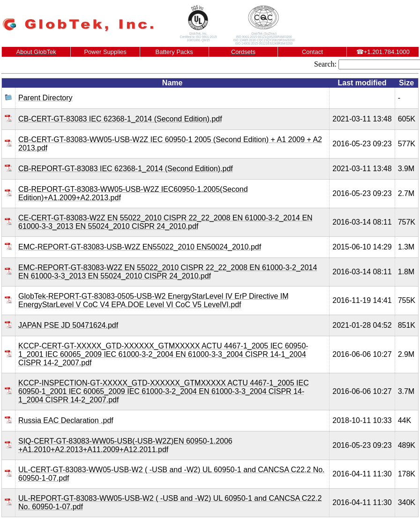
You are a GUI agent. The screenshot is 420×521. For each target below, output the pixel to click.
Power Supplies (105, 52)
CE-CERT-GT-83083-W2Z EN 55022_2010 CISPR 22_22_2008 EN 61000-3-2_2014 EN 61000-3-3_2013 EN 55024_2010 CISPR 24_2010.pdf (165, 222)
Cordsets (243, 52)
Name (172, 83)
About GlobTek (36, 52)
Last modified (362, 83)
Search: (325, 64)
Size (406, 83)
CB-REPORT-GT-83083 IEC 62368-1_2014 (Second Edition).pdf (126, 169)
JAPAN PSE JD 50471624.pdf (68, 325)
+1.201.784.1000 (383, 52)
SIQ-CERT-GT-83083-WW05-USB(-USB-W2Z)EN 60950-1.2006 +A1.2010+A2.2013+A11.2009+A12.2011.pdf (125, 445)
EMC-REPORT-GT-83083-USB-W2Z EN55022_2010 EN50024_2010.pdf (140, 247)
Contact (312, 52)
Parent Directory (45, 98)
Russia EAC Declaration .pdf (66, 420)
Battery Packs (174, 52)
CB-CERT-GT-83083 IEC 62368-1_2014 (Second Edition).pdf (120, 119)
